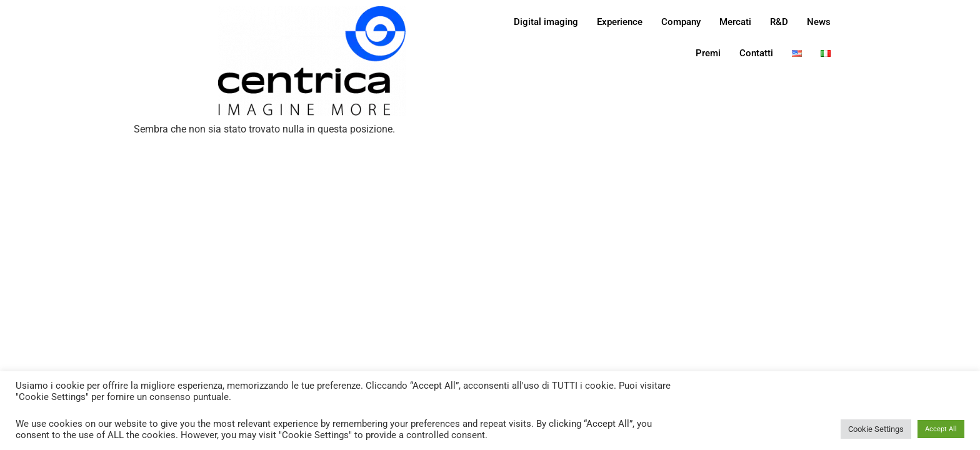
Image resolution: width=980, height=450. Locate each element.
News (819, 22)
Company (681, 22)
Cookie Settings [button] (876, 429)
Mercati (735, 22)
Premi (708, 53)
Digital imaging (546, 22)
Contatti (756, 53)
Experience (620, 22)
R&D (779, 22)
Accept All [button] (941, 429)
